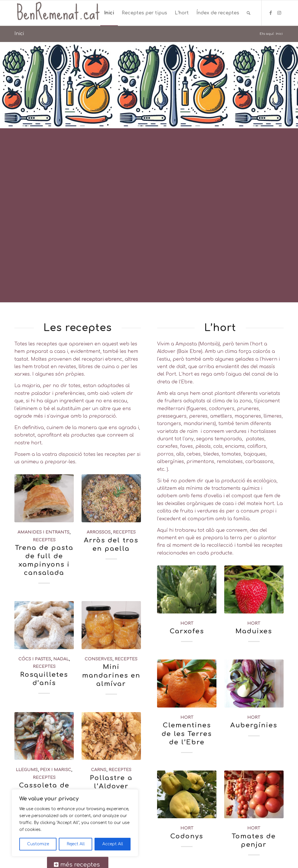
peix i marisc (56, 770)
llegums (27, 770)
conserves (99, 659)
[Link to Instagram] (279, 13)
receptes (44, 540)
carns (99, 770)
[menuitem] (109, 13)
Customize (38, 844)
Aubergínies (254, 725)
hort (187, 623)
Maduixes (254, 631)
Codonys (187, 836)
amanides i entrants (44, 532)
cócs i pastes (35, 659)
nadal (61, 659)
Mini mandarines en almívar (111, 675)
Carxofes (187, 631)
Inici (19, 34)
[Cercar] (249, 13)
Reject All (76, 844)
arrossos (99, 532)
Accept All (113, 844)
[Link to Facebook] (271, 13)
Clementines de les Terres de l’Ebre (187, 734)
